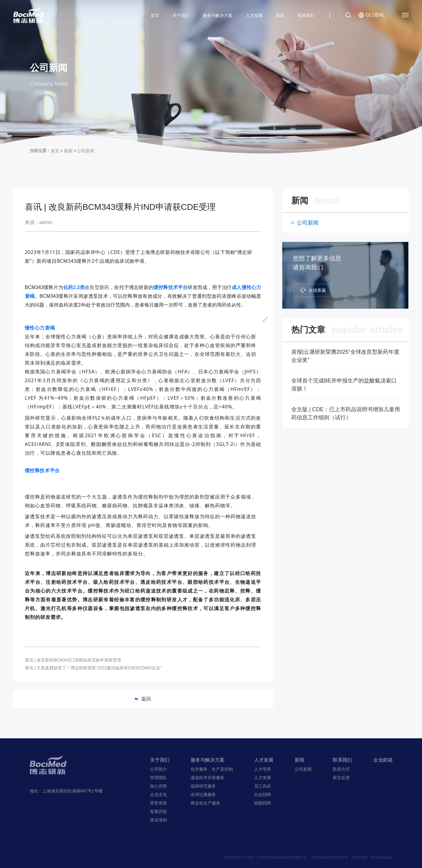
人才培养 (263, 769)
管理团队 (159, 778)
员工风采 (263, 786)
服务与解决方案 (218, 15)
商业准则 (159, 820)
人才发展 (254, 15)
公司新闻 (86, 151)
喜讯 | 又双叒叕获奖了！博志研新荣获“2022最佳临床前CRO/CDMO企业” (93, 668)
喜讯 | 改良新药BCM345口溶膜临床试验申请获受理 (73, 660)
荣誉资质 (159, 803)
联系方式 (341, 769)
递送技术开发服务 (208, 778)
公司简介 (159, 769)
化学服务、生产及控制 (212, 769)
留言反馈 (341, 778)
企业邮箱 (383, 760)
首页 (155, 15)
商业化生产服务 (205, 803)
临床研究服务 (203, 786)
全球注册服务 (203, 795)
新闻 (280, 15)
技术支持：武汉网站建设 (373, 857)
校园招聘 (263, 803)
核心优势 (159, 786)
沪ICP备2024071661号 (330, 857)
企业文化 (159, 795)
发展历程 (159, 811)
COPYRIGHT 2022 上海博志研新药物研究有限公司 (265, 857)
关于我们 (181, 15)
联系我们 (306, 15)
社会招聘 (263, 795)
